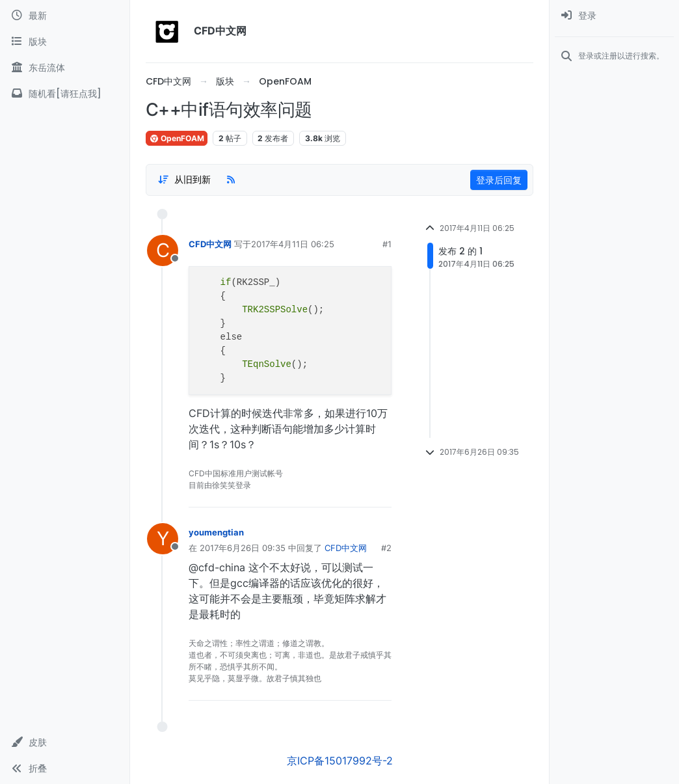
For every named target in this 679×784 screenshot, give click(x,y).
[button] (65, 742)
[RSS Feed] (231, 180)
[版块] (65, 42)
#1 (387, 244)
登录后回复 (499, 180)
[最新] (65, 16)
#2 (386, 548)
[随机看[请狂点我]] (65, 94)
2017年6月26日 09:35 (243, 548)
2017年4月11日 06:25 (293, 244)
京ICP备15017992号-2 (340, 761)
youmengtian (216, 532)
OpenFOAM (177, 138)
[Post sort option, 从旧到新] (184, 180)
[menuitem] (614, 16)
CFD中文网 (210, 244)
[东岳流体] (65, 68)
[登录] (614, 16)
